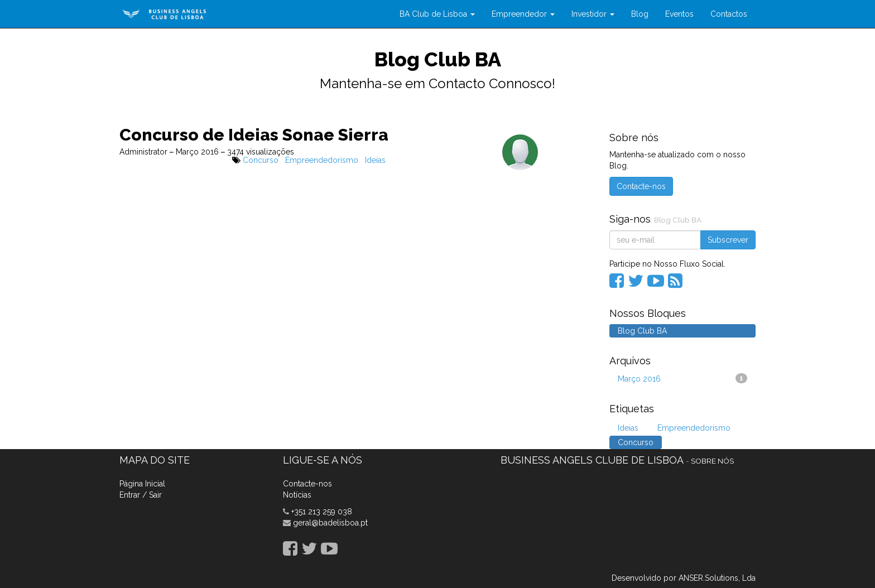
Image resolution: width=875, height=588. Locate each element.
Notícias (297, 495)
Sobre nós (712, 461)
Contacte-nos (641, 186)
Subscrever (728, 240)
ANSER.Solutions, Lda (717, 578)
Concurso (261, 160)
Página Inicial (142, 484)
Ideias (375, 160)
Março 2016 (683, 378)
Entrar (130, 495)
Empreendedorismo (322, 160)
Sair (155, 495)
